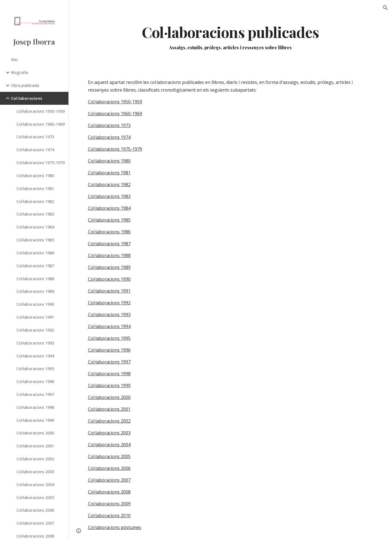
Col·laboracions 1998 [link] (35, 407)
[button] (385, 8)
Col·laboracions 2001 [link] (35, 446)
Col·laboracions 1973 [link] (35, 137)
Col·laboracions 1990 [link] (35, 304)
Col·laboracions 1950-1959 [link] (41, 111)
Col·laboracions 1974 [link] (35, 150)
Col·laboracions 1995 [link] (35, 368)
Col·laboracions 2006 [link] (35, 510)
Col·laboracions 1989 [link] (35, 291)
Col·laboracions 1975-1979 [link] (41, 162)
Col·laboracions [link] (27, 98)
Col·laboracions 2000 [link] (35, 433)
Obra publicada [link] (25, 85)
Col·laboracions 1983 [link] (35, 214)
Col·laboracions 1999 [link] (35, 420)
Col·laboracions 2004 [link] (35, 484)
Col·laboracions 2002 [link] (35, 459)
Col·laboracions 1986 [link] (35, 253)
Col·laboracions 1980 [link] (35, 175)
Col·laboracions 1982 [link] (35, 201)
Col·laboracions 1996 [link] (35, 381)
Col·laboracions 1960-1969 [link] (41, 124)
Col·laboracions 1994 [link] (35, 356)
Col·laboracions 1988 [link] (35, 279)
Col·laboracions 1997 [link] (35, 394)
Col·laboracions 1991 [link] (35, 317)
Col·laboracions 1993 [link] (35, 343)
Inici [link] (14, 59)
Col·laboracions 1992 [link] (35, 330)
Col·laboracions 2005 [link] (35, 497)
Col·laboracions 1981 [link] (35, 188)
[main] (230, 37)
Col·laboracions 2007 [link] (35, 523)
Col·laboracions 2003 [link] (35, 472)
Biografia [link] (20, 72)
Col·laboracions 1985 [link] (35, 240)
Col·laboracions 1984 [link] (35, 227)
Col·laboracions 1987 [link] (35, 266)
